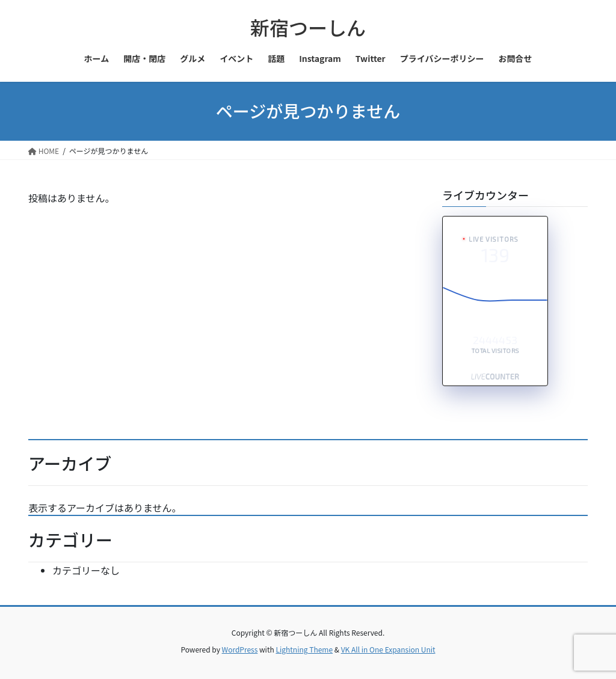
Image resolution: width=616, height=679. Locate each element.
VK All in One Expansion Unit (388, 649)
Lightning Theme (304, 649)
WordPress (240, 649)
